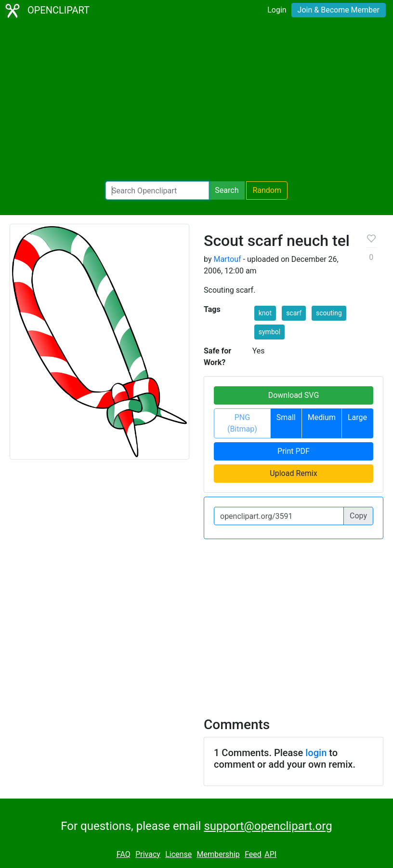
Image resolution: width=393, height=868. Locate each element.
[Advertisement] (196, 101)
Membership (218, 854)
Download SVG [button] (294, 395)
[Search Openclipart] (157, 190)
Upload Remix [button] (293, 473)
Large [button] (357, 417)
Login (277, 10)
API (270, 854)
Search (227, 190)
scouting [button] (329, 313)
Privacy (148, 854)
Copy (358, 516)
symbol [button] (269, 332)
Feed (253, 854)
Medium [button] (322, 417)
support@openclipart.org (268, 826)
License (178, 854)
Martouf (227, 259)
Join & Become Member (339, 10)
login (316, 753)
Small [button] (286, 417)
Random (267, 190)
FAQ (124, 854)
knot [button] (265, 313)
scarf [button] (294, 313)
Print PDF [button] (294, 451)
